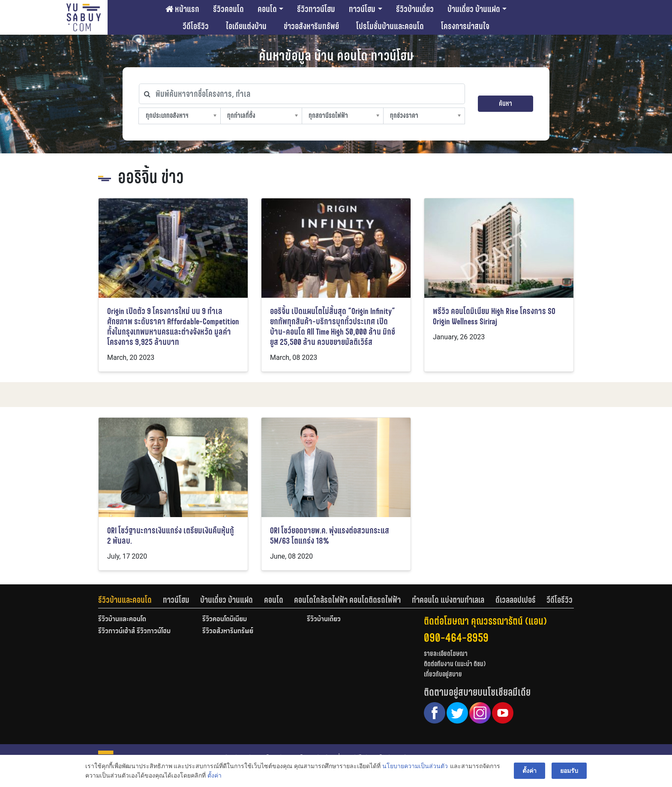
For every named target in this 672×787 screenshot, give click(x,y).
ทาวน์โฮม (362, 9)
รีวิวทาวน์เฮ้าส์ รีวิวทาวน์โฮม (134, 631)
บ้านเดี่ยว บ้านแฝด (474, 9)
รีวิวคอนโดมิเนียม (225, 619)
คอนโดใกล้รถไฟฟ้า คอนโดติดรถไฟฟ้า (347, 600)
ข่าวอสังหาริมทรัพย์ (311, 26)
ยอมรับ (569, 771)
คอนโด (267, 9)
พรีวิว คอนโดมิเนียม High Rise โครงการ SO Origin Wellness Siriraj (494, 316)
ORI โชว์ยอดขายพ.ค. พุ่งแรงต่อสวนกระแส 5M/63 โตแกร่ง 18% (330, 536)
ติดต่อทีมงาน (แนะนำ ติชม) (455, 664)
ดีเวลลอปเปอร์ (516, 600)
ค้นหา (505, 103)
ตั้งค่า (214, 776)
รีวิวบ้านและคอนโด (125, 600)
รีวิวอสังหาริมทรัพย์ (228, 631)
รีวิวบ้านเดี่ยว (415, 9)
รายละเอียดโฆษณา (446, 654)
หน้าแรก (182, 9)
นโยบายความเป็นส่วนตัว (415, 766)
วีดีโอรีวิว (196, 26)
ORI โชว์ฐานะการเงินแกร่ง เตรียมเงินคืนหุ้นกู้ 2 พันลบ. (171, 536)
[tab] (130, 600)
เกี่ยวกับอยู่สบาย (443, 674)
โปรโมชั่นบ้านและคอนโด (390, 26)
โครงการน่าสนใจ (465, 26)
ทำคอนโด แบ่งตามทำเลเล (448, 600)
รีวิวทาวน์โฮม (316, 9)
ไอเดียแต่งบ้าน (246, 26)
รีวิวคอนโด (228, 9)
